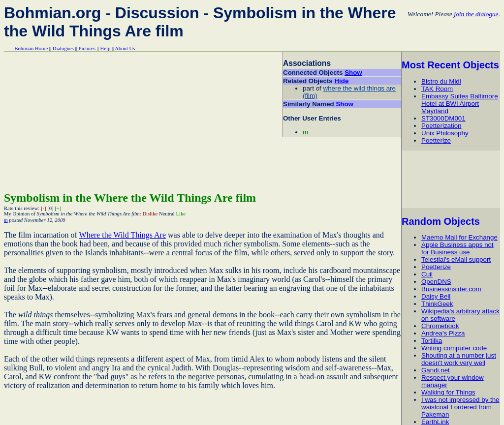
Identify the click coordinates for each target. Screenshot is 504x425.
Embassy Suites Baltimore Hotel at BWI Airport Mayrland (460, 104)
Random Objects (441, 221)
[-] (44, 208)
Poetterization (441, 126)
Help (106, 48)
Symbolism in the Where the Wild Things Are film (130, 198)
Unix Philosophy (445, 133)
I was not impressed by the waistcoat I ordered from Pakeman (460, 407)
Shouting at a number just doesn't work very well (459, 359)
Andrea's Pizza (443, 333)
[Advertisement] (452, 179)
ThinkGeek (437, 304)
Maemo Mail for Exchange (459, 237)
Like (181, 214)
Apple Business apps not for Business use (457, 248)
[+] (58, 208)
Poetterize (436, 140)
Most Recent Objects (450, 65)
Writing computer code (454, 348)
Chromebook (440, 326)
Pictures (87, 48)
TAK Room (437, 89)
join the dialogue (476, 14)
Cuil (427, 274)
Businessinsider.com (451, 289)
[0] (50, 208)
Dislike (150, 214)
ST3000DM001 (443, 118)
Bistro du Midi (441, 81)
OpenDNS (436, 282)
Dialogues (63, 48)
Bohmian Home (31, 48)
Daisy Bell (436, 296)
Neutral (167, 214)
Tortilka (432, 341)
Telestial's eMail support (456, 259)
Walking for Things (448, 392)
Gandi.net (436, 370)
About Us (125, 48)
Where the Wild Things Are (123, 235)
